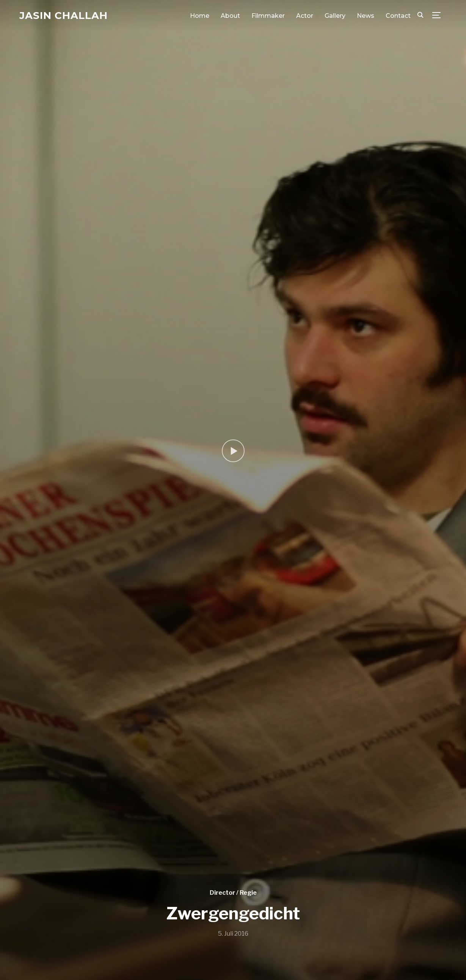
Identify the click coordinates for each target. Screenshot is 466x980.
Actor (305, 16)
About (230, 16)
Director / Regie (233, 893)
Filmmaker (268, 16)
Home (200, 16)
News (366, 16)
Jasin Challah (64, 16)
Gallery (335, 16)
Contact (398, 16)
